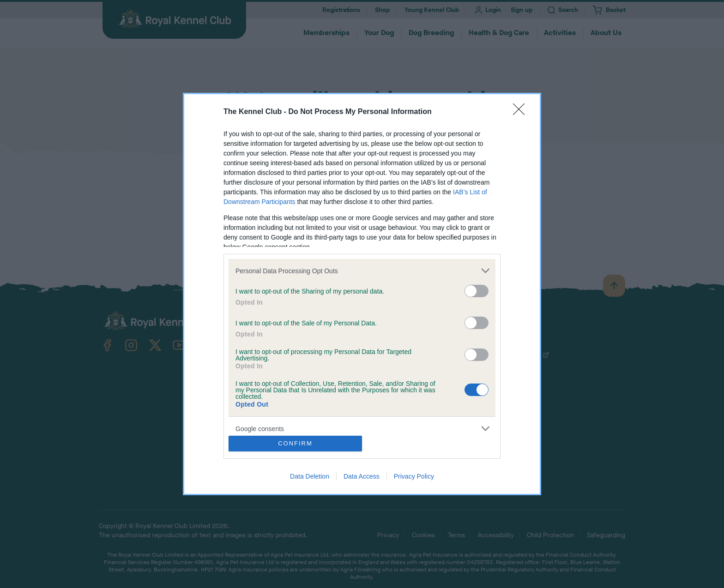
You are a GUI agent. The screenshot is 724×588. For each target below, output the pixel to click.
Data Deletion (310, 476)
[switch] (477, 291)
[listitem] (362, 271)
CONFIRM (295, 443)
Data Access (362, 476)
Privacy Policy (414, 476)
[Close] (522, 112)
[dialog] (362, 294)
